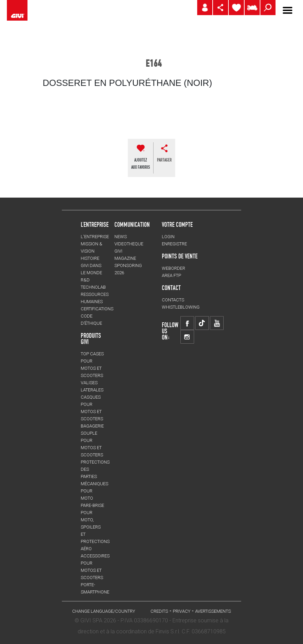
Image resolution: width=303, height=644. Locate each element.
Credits (159, 611)
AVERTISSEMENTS (213, 611)
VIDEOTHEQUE (129, 244)
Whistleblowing (181, 307)
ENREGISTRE (174, 244)
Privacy (182, 611)
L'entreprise (95, 237)
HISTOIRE (90, 258)
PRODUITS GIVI (91, 338)
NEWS (121, 237)
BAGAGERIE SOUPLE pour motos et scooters (92, 440)
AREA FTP (171, 275)
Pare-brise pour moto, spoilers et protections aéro (95, 527)
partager (164, 160)
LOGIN (168, 237)
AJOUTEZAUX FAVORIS (141, 163)
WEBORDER (173, 268)
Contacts (173, 300)
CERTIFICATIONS (97, 309)
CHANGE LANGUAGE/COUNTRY (104, 611)
